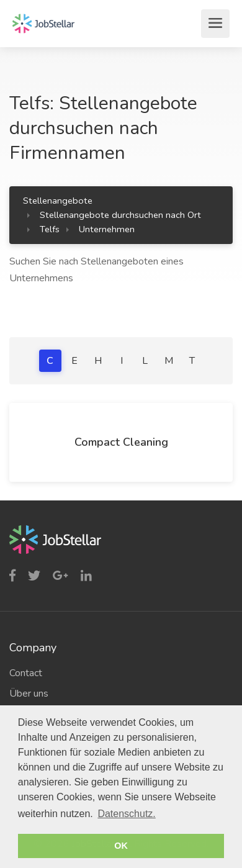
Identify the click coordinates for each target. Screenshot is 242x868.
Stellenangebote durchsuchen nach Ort (120, 215)
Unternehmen (107, 229)
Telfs (50, 229)
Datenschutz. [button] (126, 814)
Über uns (29, 694)
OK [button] (121, 846)
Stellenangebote (58, 201)
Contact (26, 673)
